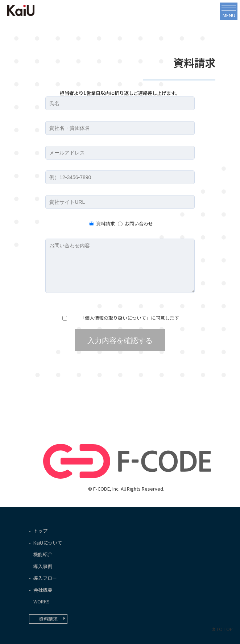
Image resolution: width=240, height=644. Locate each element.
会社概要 (43, 590)
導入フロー (45, 578)
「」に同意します (129, 318)
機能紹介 (43, 554)
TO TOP (223, 629)
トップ (40, 531)
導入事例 (43, 566)
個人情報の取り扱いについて (115, 318)
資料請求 (105, 224)
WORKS (42, 601)
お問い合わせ (139, 224)
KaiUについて (48, 543)
